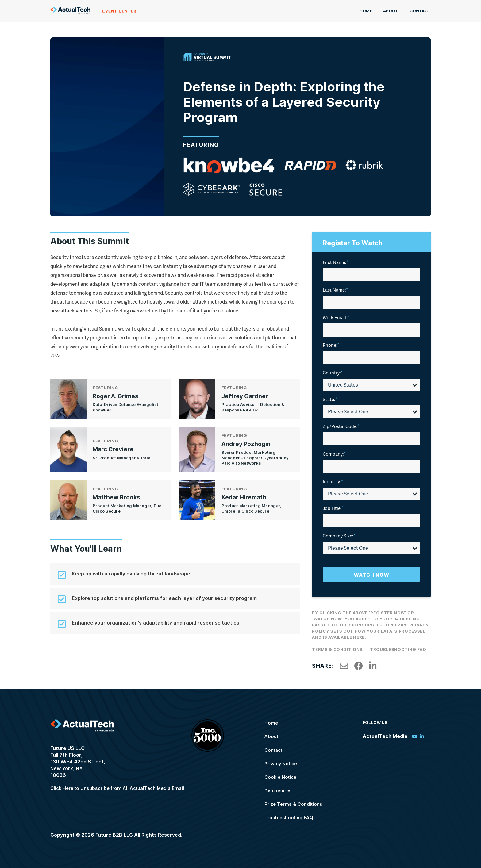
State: (330, 398)
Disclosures (282, 789)
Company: (334, 452)
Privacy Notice (285, 762)
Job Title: (333, 507)
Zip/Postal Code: (341, 425)
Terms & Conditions (337, 648)
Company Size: (339, 534)
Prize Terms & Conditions (298, 802)
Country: (333, 371)
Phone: (331, 343)
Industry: (333, 480)
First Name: (335, 261)
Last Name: (335, 288)
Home (370, 10)
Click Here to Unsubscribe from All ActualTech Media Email (122, 788)
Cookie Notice (284, 775)
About (393, 10)
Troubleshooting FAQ (398, 648)
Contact (420, 10)
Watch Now (371, 573)
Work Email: (336, 316)
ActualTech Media (93, 10)
